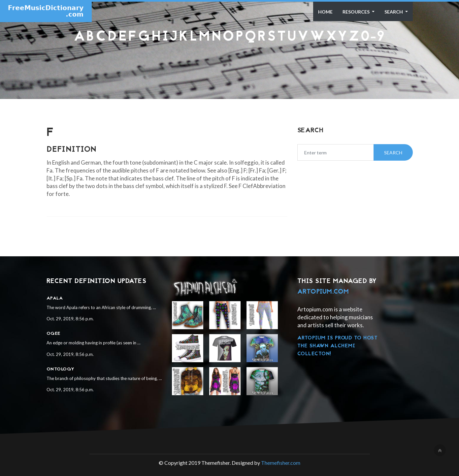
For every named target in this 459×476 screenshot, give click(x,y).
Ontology (61, 369)
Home (325, 12)
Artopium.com (323, 292)
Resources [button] (357, 12)
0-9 (373, 37)
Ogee (53, 334)
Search (394, 12)
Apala (55, 298)
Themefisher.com (281, 463)
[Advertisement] (230, 61)
